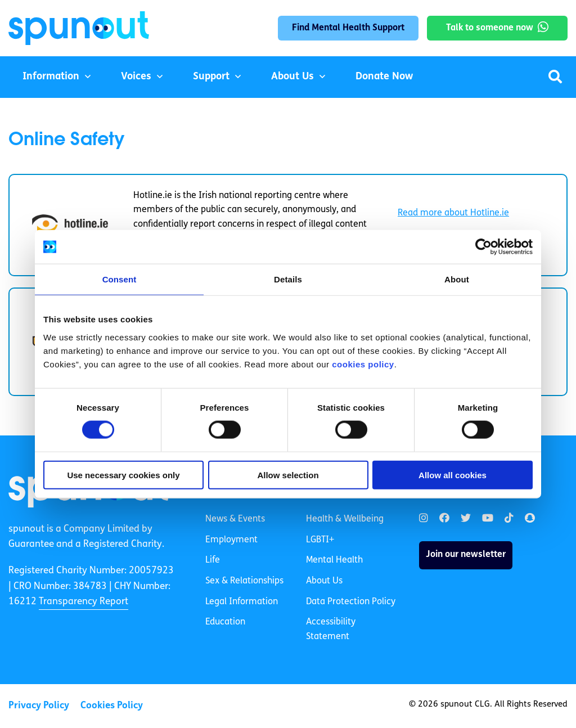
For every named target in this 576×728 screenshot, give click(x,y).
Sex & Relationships (244, 581)
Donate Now (384, 77)
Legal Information (242, 602)
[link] (424, 518)
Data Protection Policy (351, 602)
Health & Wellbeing (345, 519)
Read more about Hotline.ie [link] (453, 213)
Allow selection (288, 475)
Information (51, 77)
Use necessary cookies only (123, 475)
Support (211, 77)
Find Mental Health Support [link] (348, 28)
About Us (292, 77)
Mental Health (334, 560)
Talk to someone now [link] (490, 28)
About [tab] (457, 279)
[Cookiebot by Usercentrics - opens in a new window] (483, 247)
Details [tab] (288, 279)
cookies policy (363, 364)
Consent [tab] (120, 279)
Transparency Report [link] (84, 602)
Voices (136, 77)
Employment (231, 540)
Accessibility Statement (331, 630)
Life (213, 560)
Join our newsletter (466, 555)
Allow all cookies (453, 475)
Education (225, 622)
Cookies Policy (112, 706)
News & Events (235, 519)
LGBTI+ (320, 540)
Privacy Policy (39, 706)
